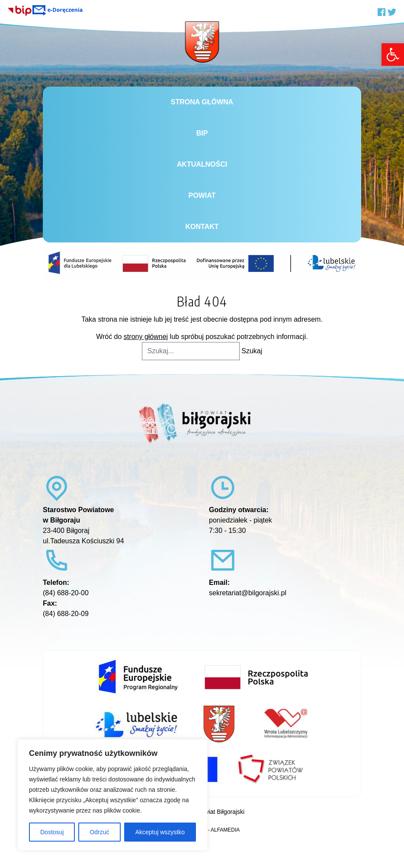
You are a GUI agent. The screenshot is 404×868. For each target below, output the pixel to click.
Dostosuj (52, 832)
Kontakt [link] (202, 227)
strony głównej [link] (146, 337)
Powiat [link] (202, 195)
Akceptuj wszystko (160, 832)
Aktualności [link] (202, 164)
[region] (112, 795)
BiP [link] (202, 133)
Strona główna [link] (202, 102)
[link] (393, 55)
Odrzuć (99, 832)
